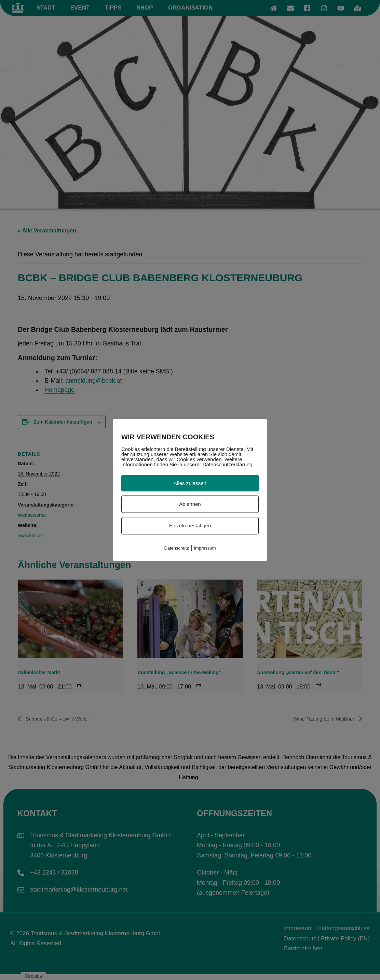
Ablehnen (190, 504)
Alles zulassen (190, 483)
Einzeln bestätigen (190, 525)
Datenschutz (176, 548)
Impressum (205, 548)
